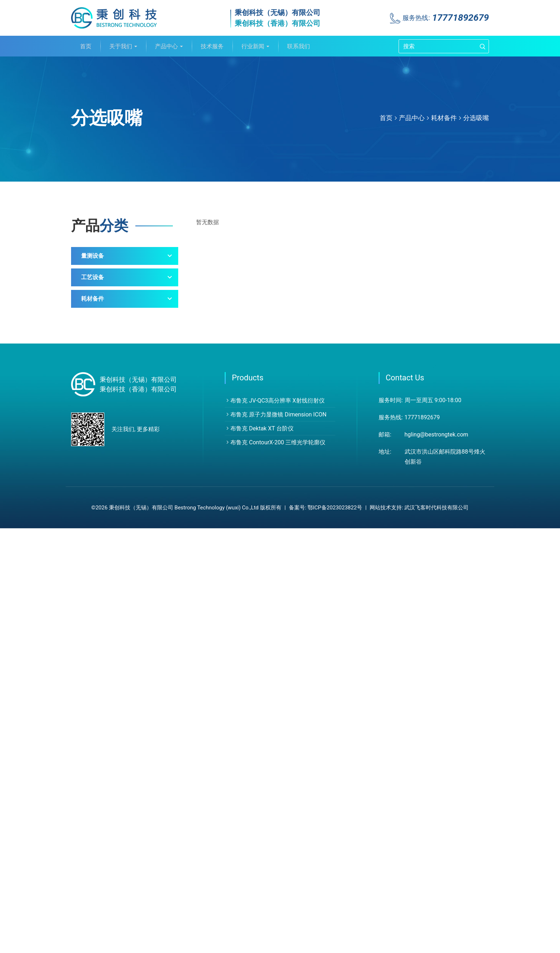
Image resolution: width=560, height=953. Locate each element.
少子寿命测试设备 (112, 440)
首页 (86, 46)
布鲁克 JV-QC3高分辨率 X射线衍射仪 (275, 825)
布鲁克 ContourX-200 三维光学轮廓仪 (275, 867)
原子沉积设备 (107, 560)
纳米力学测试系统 (112, 359)
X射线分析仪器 (109, 279)
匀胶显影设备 (107, 544)
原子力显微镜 (107, 295)
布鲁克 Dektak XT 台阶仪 (259, 853)
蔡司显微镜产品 (110, 408)
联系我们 (299, 46)
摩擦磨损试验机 (110, 376)
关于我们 (123, 46)
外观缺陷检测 (107, 392)
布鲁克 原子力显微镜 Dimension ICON (276, 839)
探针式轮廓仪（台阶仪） (121, 311)
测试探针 (101, 648)
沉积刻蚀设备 (107, 528)
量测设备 (92, 256)
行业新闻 (255, 46)
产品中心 (169, 46)
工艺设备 (92, 505)
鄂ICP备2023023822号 (335, 932)
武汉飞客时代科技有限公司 (436, 932)
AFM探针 (101, 632)
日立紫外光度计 (110, 424)
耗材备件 (444, 118)
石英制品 (101, 696)
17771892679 (461, 18)
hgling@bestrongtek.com (437, 859)
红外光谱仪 (104, 343)
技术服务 (212, 46)
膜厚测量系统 (107, 456)
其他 (95, 472)
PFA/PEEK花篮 (108, 680)
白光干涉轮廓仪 (110, 327)
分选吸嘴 (476, 118)
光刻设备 (101, 576)
